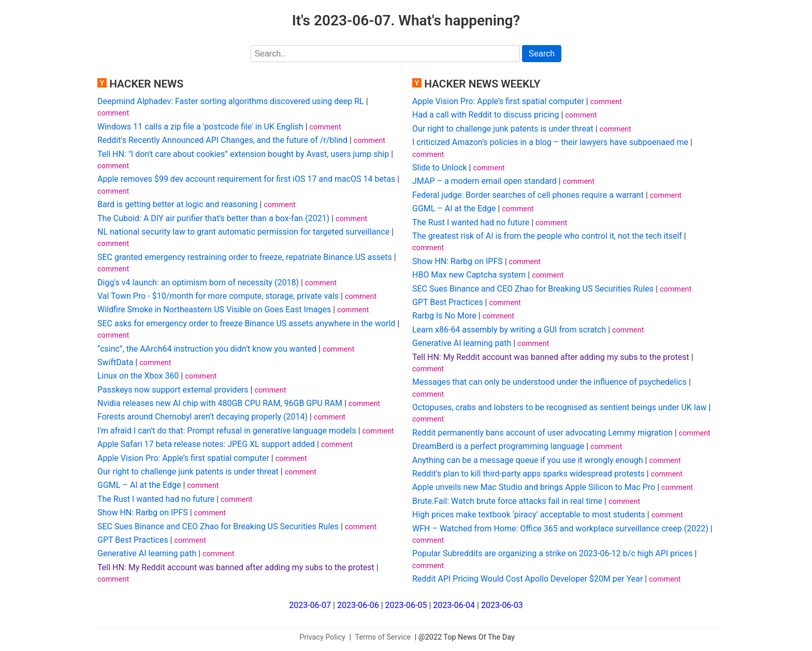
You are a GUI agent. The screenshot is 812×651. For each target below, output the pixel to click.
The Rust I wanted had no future (156, 499)
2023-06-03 (502, 605)
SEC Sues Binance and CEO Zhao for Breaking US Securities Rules (218, 526)
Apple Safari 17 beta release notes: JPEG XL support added (206, 444)
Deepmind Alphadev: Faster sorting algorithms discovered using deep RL (231, 101)
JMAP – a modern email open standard (484, 181)
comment (113, 113)
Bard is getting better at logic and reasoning (178, 204)
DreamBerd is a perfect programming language (498, 446)
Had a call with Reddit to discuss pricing (485, 115)
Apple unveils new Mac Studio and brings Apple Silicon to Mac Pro (534, 487)
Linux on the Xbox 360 (138, 376)
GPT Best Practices (133, 540)
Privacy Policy (322, 637)
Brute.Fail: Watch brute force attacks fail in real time (507, 501)
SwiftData (115, 362)
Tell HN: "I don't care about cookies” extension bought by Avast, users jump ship (243, 154)
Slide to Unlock (440, 168)
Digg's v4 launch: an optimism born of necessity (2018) (198, 283)
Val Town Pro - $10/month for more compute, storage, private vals (218, 296)
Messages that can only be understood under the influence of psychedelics (549, 382)
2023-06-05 (406, 605)
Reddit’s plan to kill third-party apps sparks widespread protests (528, 474)
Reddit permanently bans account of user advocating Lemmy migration (542, 433)
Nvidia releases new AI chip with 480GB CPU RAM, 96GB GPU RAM (220, 403)
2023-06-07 (310, 605)
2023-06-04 (454, 605)
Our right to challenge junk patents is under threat (188, 472)
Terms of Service (383, 637)
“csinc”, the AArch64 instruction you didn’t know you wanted (207, 349)
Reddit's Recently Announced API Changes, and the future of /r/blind (222, 140)
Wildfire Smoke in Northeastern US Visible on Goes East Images (214, 309)
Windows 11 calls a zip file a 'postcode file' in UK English (200, 127)
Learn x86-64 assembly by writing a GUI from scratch (509, 330)
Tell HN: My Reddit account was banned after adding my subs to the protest (236, 567)
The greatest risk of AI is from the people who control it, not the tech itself (547, 236)
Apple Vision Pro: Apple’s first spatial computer (183, 458)
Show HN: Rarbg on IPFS (143, 512)
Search (542, 54)
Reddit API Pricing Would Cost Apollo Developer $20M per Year (527, 579)
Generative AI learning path (147, 553)
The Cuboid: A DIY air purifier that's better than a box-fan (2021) (213, 218)
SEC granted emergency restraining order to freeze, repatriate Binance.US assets (245, 257)
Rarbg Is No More (444, 316)
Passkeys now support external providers (173, 390)
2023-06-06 (358, 605)
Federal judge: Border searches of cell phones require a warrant (528, 195)
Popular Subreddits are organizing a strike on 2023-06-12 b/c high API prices (552, 553)
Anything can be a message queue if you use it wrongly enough (528, 460)
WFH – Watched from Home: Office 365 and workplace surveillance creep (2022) (560, 529)
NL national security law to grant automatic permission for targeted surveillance (243, 232)
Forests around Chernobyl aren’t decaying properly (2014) (202, 417)
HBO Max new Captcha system (469, 275)
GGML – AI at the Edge (139, 485)
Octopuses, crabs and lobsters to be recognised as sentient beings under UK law (560, 407)
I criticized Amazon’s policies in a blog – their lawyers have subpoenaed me (550, 142)
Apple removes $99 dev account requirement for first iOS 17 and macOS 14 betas (246, 179)
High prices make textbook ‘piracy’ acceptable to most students (529, 515)
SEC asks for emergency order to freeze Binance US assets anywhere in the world (246, 323)
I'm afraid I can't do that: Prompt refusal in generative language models (227, 431)
